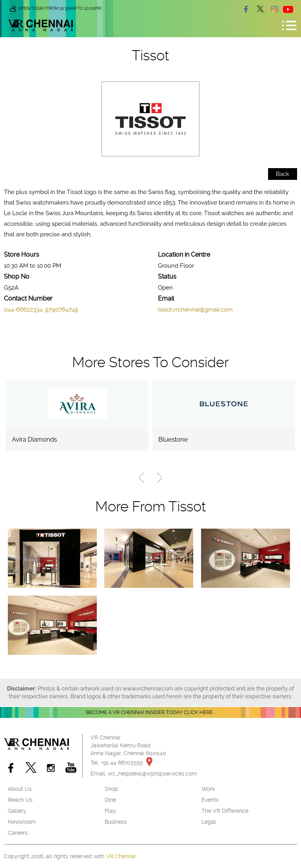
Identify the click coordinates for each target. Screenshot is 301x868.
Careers (18, 833)
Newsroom (22, 822)
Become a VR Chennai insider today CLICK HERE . (150, 712)
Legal (209, 822)
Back (283, 174)
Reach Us (20, 800)
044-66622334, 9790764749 (41, 310)
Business (116, 822)
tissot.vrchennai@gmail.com (195, 310)
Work (208, 789)
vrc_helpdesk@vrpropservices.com (152, 774)
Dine (110, 800)
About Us (20, 789)
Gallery (17, 811)
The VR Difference (225, 811)
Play (110, 811)
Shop (111, 789)
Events (210, 800)
